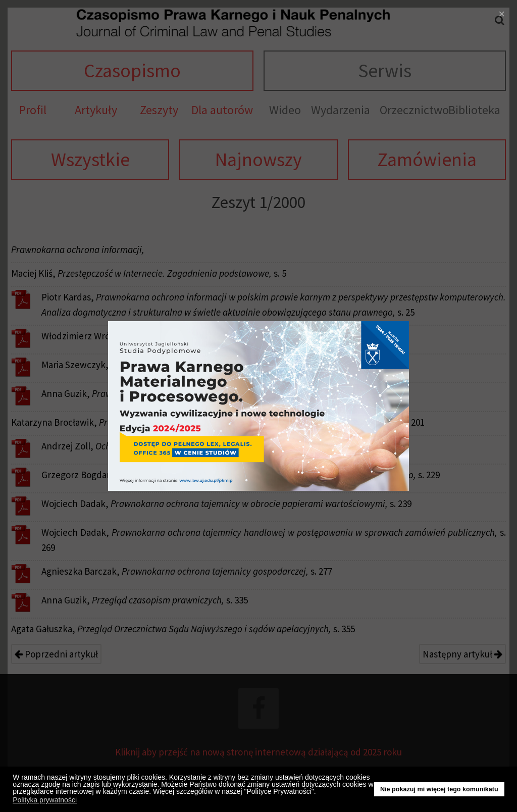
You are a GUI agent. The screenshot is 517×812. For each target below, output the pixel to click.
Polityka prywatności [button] (45, 800)
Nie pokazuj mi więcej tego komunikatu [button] (439, 789)
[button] (319, 793)
